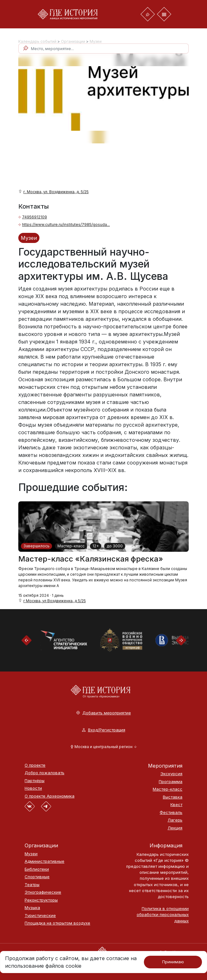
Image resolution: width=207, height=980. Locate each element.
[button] (104, 747)
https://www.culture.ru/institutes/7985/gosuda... (66, 225)
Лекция (175, 828)
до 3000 (115, 546)
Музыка (32, 908)
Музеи (96, 41)
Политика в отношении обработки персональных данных (163, 914)
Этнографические (43, 892)
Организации (73, 41)
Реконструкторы (41, 900)
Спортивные (37, 877)
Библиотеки (37, 869)
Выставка (173, 797)
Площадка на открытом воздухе (57, 923)
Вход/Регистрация (104, 730)
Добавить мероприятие (104, 713)
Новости (33, 788)
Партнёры (35, 781)
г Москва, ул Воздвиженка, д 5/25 (55, 601)
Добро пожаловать (44, 773)
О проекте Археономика (50, 796)
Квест (176, 805)
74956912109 (35, 217)
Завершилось (36, 546)
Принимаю (173, 962)
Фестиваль (171, 813)
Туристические (40, 916)
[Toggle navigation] (148, 14)
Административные (44, 861)
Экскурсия (171, 774)
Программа (171, 782)
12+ (96, 546)
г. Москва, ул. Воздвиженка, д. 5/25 (56, 192)
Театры (32, 885)
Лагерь (175, 820)
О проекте (35, 765)
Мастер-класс (71, 546)
